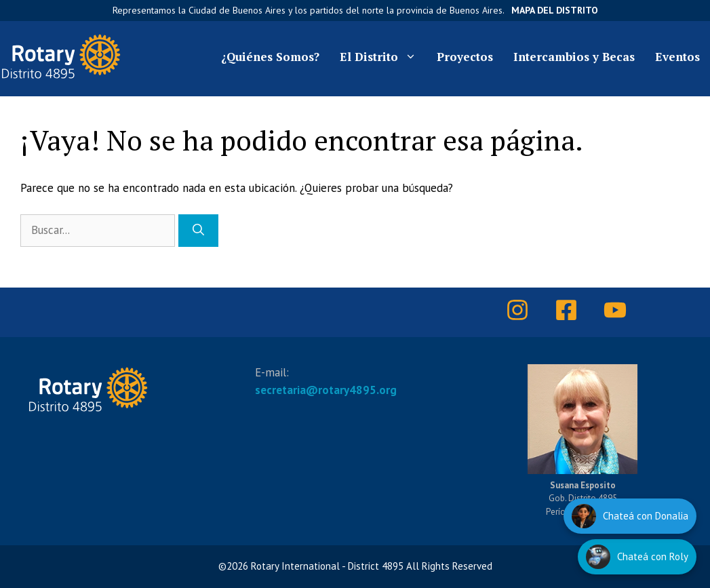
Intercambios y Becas (574, 57)
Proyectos (465, 57)
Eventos (677, 57)
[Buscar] (198, 231)
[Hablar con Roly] (637, 557)
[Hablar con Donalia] (630, 516)
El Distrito (383, 57)
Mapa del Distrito (555, 10)
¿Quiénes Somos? (270, 57)
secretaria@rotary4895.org (326, 390)
